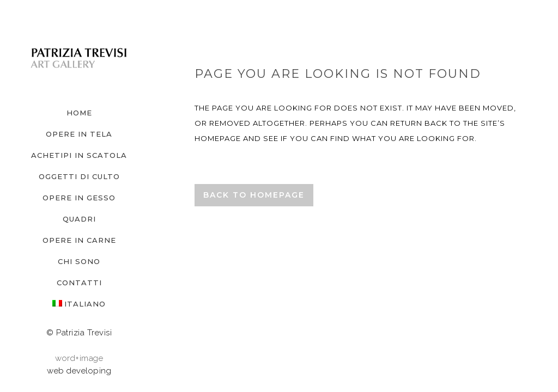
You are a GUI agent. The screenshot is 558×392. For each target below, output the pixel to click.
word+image (79, 358)
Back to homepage (254, 195)
